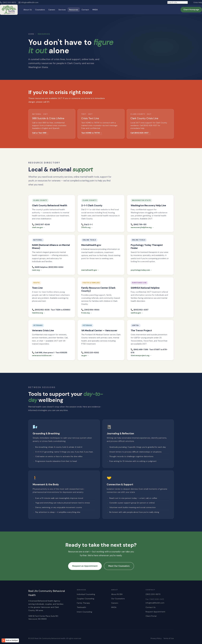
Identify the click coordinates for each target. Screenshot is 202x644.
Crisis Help (198, 2)
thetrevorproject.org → (141, 355)
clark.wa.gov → (38, 227)
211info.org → (87, 227)
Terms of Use (169, 638)
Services (62, 10)
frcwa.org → (87, 313)
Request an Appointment (85, 566)
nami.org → (37, 270)
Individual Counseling (86, 594)
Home (31, 34)
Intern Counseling (84, 612)
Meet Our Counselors (119, 566)
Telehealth (81, 607)
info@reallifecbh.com (28, 2)
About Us (28, 10)
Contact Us (151, 607)
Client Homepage (191, 10)
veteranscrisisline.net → (43, 355)
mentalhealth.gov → (90, 270)
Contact (85, 10)
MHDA (95, 10)
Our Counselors (118, 599)
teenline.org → (38, 313)
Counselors (40, 10)
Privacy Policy (156, 638)
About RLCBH (117, 594)
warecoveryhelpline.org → (142, 227)
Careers (52, 10)
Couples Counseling (86, 599)
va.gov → (85, 355)
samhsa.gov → (137, 313)
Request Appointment (155, 612)
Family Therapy (83, 603)
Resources (74, 10)
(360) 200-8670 (8, 2)
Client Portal (151, 616)
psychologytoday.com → (141, 270)
